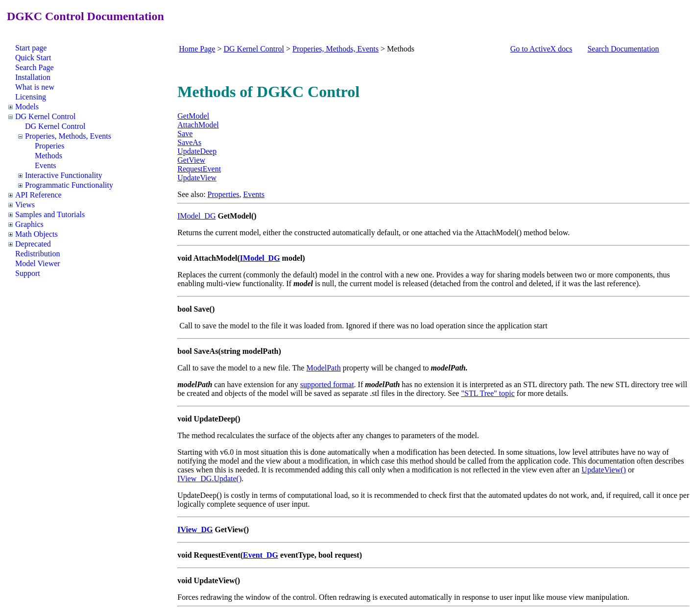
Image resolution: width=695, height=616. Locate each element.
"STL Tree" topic (488, 393)
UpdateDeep (197, 151)
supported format (327, 384)
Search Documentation (623, 49)
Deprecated (33, 244)
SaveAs (189, 142)
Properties (224, 194)
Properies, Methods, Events (68, 136)
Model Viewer (38, 263)
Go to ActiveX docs (541, 49)
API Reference (38, 195)
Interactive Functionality (64, 175)
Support (28, 273)
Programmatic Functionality (69, 185)
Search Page (35, 67)
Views (25, 205)
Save (185, 134)
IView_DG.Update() (209, 479)
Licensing (31, 97)
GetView (191, 160)
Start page (31, 48)
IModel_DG (196, 216)
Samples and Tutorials (50, 214)
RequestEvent (199, 169)
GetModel (193, 116)
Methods (48, 156)
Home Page (197, 49)
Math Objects (36, 234)
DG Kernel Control (46, 116)
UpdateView (197, 178)
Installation (33, 77)
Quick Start (33, 58)
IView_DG (195, 530)
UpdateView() (604, 470)
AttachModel (198, 125)
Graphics (29, 224)
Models (27, 107)
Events (46, 165)
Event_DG (261, 555)
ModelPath (323, 368)
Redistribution (38, 254)
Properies (49, 146)
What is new (35, 87)
